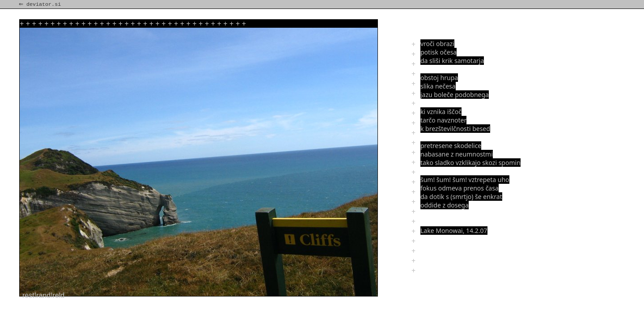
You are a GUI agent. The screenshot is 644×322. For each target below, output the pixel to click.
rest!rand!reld (43, 295)
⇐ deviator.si (41, 4)
